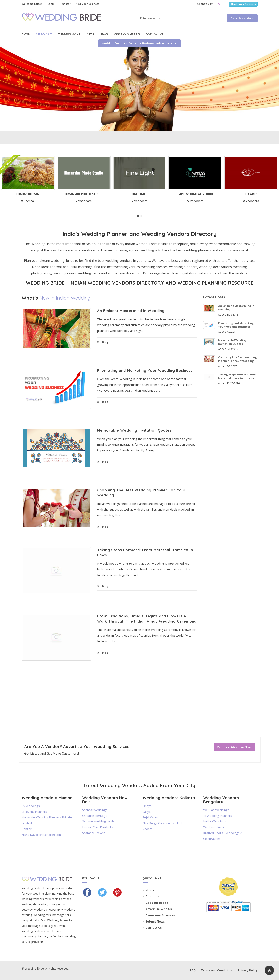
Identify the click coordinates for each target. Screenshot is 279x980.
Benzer (27, 829)
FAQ (193, 970)
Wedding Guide (69, 34)
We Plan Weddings (216, 810)
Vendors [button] (44, 34)
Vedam (147, 829)
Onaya (147, 806)
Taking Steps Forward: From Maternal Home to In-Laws (237, 376)
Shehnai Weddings (95, 810)
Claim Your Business (159, 915)
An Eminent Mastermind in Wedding (131, 311)
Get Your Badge (155, 903)
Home (26, 34)
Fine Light (141, 194)
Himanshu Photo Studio (85, 194)
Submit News (154, 921)
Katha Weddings (215, 821)
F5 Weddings (31, 806)
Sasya (147, 812)
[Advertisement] (109, 708)
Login (51, 4)
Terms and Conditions (217, 970)
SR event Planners (34, 812)
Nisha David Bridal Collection (41, 835)
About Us (151, 896)
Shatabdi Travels (94, 833)
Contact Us (155, 34)
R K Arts (252, 194)
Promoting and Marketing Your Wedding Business (145, 370)
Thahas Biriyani (29, 194)
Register (65, 4)
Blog (104, 34)
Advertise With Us (157, 909)
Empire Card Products (97, 827)
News (90, 34)
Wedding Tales (214, 827)
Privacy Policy (248, 970)
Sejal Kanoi (150, 817)
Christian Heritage (95, 816)
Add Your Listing (127, 34)
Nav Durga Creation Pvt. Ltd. (162, 823)
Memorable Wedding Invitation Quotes (134, 430)
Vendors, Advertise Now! (234, 747)
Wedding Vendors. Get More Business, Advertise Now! (139, 105)
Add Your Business (87, 4)
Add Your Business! (243, 4)
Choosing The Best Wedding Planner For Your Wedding (238, 359)
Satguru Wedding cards (98, 821)
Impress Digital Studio (197, 194)
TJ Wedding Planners (218, 816)
